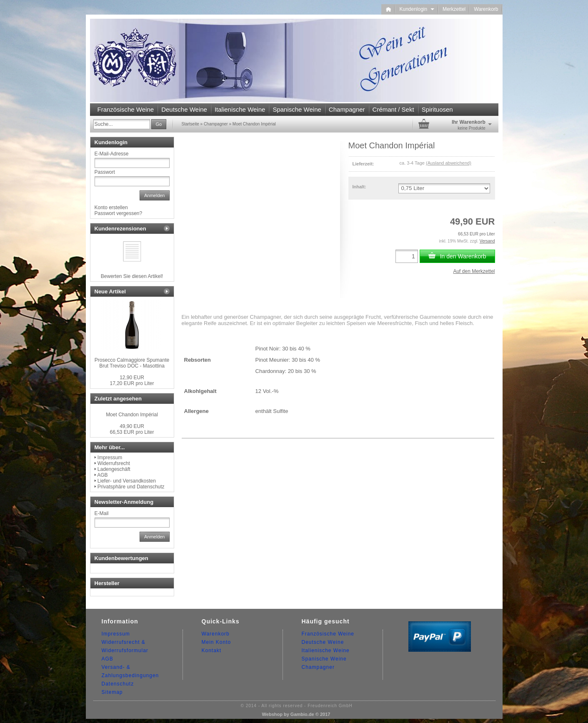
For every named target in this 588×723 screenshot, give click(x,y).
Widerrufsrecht (114, 463)
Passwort (105, 172)
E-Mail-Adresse (112, 154)
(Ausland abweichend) (449, 163)
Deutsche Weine (184, 109)
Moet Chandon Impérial (132, 415)
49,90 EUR (132, 426)
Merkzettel (454, 9)
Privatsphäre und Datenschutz (131, 487)
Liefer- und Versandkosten (127, 481)
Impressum (110, 458)
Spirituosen (437, 109)
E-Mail (102, 513)
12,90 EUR (132, 378)
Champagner (347, 109)
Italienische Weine (240, 109)
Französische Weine (126, 109)
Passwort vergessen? (119, 213)
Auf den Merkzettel (474, 271)
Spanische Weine (297, 109)
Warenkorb (486, 9)
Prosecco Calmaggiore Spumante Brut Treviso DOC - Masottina (132, 363)
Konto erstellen (111, 208)
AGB (102, 475)
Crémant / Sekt (393, 109)
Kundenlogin (417, 9)
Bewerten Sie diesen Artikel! (132, 276)
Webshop (272, 714)
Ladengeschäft (114, 469)
